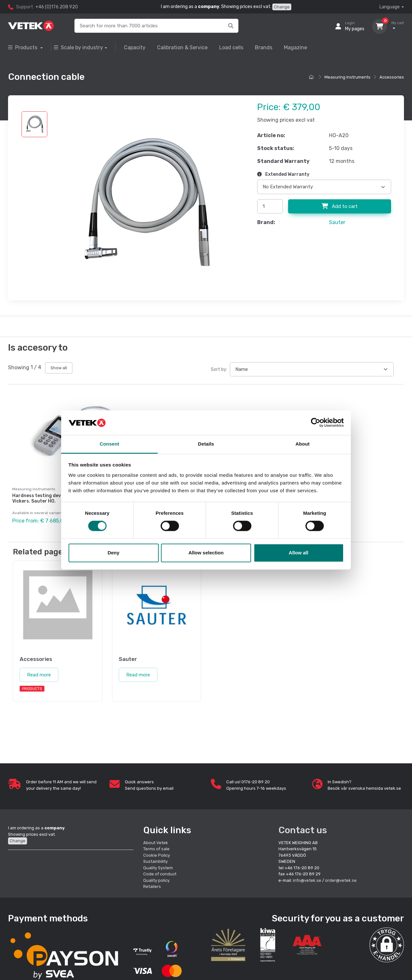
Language (390, 7)
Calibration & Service (182, 47)
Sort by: (219, 369)
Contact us (303, 829)
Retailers (152, 885)
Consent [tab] (110, 444)
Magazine (295, 47)
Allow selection (206, 553)
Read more (39, 673)
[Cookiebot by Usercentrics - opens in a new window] (316, 423)
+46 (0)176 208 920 (57, 7)
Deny (113, 553)
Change (282, 7)
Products (23, 47)
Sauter (337, 222)
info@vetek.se (307, 879)
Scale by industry (78, 47)
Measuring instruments (347, 77)
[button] (387, 943)
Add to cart (340, 206)
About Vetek (156, 841)
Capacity (135, 47)
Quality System (158, 866)
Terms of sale (156, 848)
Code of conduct (160, 873)
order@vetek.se (341, 879)
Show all (59, 368)
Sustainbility (156, 860)
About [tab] (303, 444)
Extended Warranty (283, 174)
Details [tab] (206, 444)
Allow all (299, 553)
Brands (264, 47)
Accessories (392, 77)
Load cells (231, 47)
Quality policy (156, 879)
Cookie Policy (157, 854)
